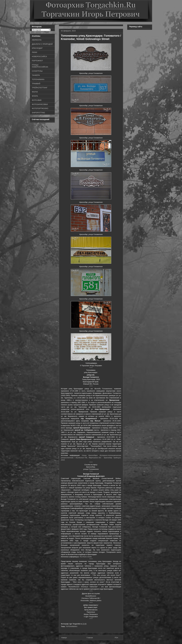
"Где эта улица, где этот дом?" (107, 575)
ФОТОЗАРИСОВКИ (40, 104)
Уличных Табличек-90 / (91, 598)
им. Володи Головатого (101, 389)
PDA (116, 638)
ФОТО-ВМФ (37, 100)
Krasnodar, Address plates (91, 600)
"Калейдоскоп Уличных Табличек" (83, 587)
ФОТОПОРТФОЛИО (40, 108)
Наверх (64, 638)
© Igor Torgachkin (91, 617)
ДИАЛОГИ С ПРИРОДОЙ (42, 44)
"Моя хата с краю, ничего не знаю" (88, 582)
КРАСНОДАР (37, 48)
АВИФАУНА (37, 40)
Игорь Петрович (91, 614)
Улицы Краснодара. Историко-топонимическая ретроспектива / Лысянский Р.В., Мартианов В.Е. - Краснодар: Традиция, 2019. (91, 458)
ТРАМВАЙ (36, 84)
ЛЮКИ (35, 52)
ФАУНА (35, 92)
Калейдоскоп (91, 596)
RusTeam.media (86, 557)
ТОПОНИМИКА (72, 626)
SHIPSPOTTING (38, 113)
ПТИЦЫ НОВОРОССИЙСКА (40, 66)
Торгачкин (91, 612)
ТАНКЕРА (36, 75)
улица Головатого (91, 469)
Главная (90, 638)
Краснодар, (91, 467)
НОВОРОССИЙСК (39, 56)
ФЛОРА (35, 96)
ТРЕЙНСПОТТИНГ (40, 88)
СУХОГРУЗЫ (37, 71)
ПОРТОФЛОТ (37, 61)
